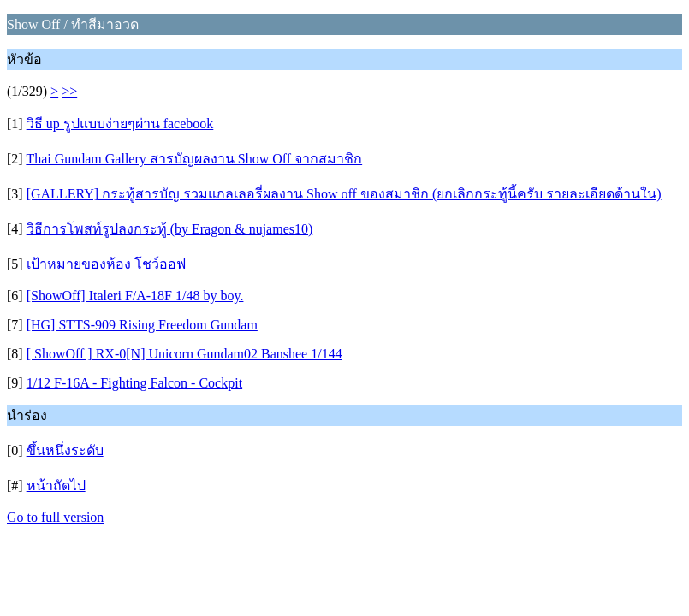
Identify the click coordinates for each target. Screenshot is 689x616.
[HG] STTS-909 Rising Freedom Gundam (142, 325)
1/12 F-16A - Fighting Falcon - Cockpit (134, 383)
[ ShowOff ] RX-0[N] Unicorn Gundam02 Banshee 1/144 (184, 354)
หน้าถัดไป (56, 486)
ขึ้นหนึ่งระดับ (65, 450)
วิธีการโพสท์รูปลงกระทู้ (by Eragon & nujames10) (170, 229)
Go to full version (55, 517)
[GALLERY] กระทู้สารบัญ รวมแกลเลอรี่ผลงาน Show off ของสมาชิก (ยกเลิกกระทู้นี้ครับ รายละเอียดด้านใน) (344, 194)
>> (69, 91)
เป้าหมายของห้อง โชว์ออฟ (106, 264)
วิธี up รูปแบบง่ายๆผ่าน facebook (120, 124)
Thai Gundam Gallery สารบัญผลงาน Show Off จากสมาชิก (194, 159)
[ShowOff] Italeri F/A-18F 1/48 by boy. (135, 296)
